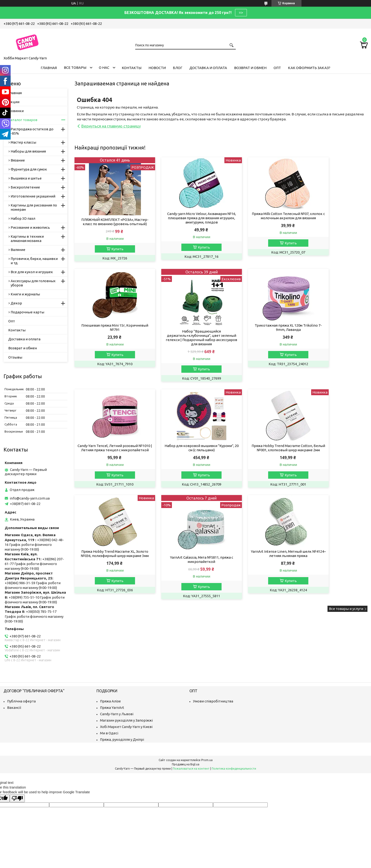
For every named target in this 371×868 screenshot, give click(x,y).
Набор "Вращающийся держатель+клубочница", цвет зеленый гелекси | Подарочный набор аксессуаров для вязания (109, 343)
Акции (14, 102)
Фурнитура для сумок (29, 169)
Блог (178, 68)
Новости (157, 68)
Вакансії (14, 708)
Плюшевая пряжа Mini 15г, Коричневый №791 (333, 216)
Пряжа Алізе (110, 701)
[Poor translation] (17, 798)
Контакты (132, 68)
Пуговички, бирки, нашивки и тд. (34, 261)
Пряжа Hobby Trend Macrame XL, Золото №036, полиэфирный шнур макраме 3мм (184, 455)
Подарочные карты (27, 312)
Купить (111, 253)
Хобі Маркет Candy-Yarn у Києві (126, 727)
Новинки (16, 111)
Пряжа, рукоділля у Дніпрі (122, 739)
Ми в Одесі (109, 733)
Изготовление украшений (33, 196)
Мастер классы (23, 142)
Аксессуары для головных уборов (33, 283)
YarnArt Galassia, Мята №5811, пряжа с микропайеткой (258, 459)
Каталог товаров (23, 120)
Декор (16, 303)
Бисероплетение (25, 187)
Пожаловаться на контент (191, 769)
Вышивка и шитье (26, 178)
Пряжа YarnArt (112, 708)
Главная (49, 68)
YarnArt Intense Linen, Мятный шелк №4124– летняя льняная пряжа (333, 453)
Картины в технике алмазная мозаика (27, 239)
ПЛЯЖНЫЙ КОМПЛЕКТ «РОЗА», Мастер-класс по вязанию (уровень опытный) (109, 224)
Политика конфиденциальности (234, 769)
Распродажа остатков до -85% (32, 131)
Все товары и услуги (346, 509)
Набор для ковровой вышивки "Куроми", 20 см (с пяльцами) (333, 332)
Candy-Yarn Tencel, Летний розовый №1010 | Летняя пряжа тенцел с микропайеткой (258, 335)
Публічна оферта (21, 701)
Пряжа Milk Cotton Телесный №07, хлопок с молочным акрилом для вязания (258, 218)
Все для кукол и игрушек (32, 272)
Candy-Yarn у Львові (117, 714)
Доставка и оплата (208, 68)
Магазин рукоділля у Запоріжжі (126, 720)
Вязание (18, 160)
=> (241, 13)
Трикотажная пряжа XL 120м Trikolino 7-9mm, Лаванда (184, 332)
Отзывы (15, 357)
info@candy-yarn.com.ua (30, 498)
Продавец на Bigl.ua (186, 764)
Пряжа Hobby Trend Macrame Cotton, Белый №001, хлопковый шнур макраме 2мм (109, 455)
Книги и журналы (25, 294)
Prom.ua (207, 760)
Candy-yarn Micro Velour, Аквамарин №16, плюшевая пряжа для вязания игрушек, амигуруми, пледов (184, 218)
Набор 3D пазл (23, 218)
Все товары (75, 68)
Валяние (18, 250)
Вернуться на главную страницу (111, 126)
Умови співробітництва (213, 701)
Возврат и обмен (250, 68)
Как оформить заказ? (309, 68)
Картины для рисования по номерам (34, 207)
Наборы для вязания (28, 151)
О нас (104, 68)
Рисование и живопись (30, 227)
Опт (277, 68)
